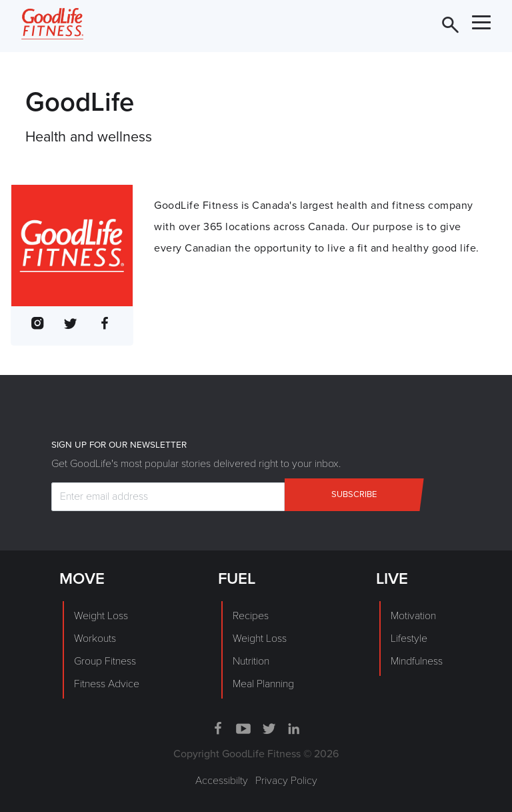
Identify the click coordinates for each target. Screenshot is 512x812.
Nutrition (251, 661)
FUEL (237, 579)
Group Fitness (105, 661)
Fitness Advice (107, 684)
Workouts (95, 639)
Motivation (413, 616)
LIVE (392, 579)
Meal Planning (263, 684)
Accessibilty (222, 781)
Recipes (251, 616)
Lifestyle (409, 639)
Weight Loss (101, 616)
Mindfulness (417, 661)
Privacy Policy (286, 781)
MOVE (82, 579)
